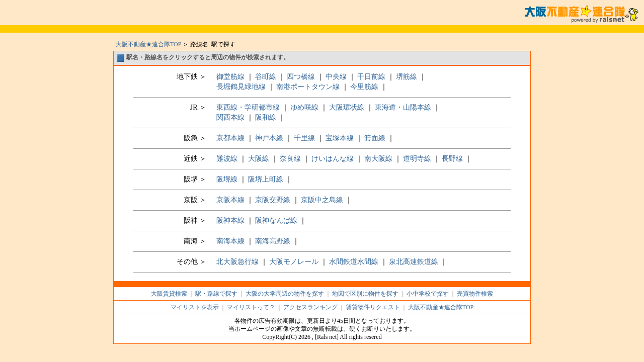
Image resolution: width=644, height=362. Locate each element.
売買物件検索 (475, 294)
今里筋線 (364, 87)
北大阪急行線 (237, 262)
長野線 (452, 159)
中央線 (336, 77)
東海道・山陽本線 (403, 107)
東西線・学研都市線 (248, 107)
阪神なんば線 (277, 220)
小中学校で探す (428, 294)
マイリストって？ (251, 307)
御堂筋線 (230, 77)
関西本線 (230, 117)
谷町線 (266, 77)
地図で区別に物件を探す (365, 294)
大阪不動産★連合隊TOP (148, 44)
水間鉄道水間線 (354, 262)
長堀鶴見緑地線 (241, 87)
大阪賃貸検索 (169, 294)
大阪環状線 (347, 107)
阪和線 (266, 117)
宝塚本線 (340, 138)
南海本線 (230, 241)
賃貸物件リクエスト (373, 307)
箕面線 (375, 138)
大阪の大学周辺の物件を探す (285, 294)
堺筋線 (407, 77)
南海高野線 (273, 241)
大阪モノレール (294, 262)
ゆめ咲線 (304, 107)
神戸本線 (269, 138)
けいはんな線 (333, 159)
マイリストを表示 (195, 307)
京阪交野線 (273, 200)
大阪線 (259, 159)
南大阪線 (378, 159)
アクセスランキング (310, 307)
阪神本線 (230, 220)
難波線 (227, 159)
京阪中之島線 (322, 200)
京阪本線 (230, 200)
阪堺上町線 (266, 179)
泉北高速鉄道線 (414, 262)
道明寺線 (417, 159)
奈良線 (290, 159)
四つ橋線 (301, 77)
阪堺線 (227, 179)
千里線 (304, 138)
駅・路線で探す (216, 294)
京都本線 (230, 138)
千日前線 (371, 77)
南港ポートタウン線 (308, 87)
